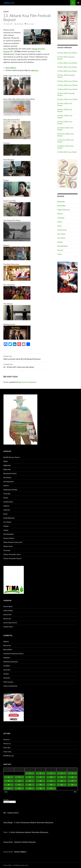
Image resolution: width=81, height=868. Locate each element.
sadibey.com (9, 3)
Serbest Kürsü (8, 627)
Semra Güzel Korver (10, 623)
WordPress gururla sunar (21, 865)
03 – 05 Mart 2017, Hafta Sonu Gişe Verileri (27, 366)
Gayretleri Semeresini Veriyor (13, 654)
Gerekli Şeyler (62, 230)
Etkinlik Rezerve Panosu (12, 457)
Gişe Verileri (62, 234)
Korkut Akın (8, 615)
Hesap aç (7, 739)
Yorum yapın (30, 24)
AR (5, 813)
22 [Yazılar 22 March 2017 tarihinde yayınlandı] (30, 785)
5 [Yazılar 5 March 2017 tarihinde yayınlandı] (72, 773)
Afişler (6, 461)
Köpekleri (7, 658)
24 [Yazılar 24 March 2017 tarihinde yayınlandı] (51, 785)
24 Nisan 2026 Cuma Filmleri (68, 99)
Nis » (76, 792)
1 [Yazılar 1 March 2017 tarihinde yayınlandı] (30, 773)
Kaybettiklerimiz (9, 518)
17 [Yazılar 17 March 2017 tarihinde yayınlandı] (51, 781)
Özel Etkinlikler (63, 246)
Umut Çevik (8, 842)
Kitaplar (60, 242)
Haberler (6, 12)
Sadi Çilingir (20, 24)
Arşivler (6, 800)
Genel (59, 226)
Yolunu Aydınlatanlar (10, 686)
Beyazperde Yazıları (10, 473)
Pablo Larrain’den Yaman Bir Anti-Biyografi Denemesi (27, 357)
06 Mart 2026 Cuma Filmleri (67, 53)
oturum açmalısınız (29, 382)
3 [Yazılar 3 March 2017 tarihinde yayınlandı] (51, 773)
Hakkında (7, 510)
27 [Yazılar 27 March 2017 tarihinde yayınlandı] (9, 788)
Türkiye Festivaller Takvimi (12, 558)
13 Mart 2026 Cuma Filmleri (67, 63)
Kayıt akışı (7, 748)
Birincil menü (78, 3)
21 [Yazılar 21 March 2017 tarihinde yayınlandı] (19, 785)
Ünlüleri (6, 674)
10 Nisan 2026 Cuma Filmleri (68, 85)
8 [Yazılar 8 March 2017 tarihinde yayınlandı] (30, 777)
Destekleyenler (9, 482)
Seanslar (60, 250)
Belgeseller (61, 202)
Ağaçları (6, 641)
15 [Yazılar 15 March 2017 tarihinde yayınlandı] (30, 781)
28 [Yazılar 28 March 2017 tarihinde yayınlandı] (19, 788)
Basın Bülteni (11, 68)
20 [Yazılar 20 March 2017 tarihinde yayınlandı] (9, 785)
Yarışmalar (7, 550)
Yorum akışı (7, 752)
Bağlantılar (7, 465)
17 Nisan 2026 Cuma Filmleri (68, 89)
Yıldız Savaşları (8, 682)
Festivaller (61, 218)
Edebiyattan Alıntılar (10, 490)
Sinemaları (7, 670)
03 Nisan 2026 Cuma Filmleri (68, 81)
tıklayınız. (35, 70)
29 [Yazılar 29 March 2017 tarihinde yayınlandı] (30, 788)
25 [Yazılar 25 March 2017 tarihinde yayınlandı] (62, 785)
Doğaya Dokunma (64, 210)
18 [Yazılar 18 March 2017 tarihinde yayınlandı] (62, 781)
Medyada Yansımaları (11, 662)
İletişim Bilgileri (20, 852)
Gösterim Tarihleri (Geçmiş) (25, 842)
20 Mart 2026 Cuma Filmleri (67, 67)
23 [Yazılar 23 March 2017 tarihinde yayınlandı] (40, 785)
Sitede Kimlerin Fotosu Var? (13, 542)
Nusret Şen (7, 619)
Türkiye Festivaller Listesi (12, 554)
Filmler (60, 222)
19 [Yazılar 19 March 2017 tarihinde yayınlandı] (72, 781)
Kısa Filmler (61, 238)
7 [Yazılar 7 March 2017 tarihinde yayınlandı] (19, 777)
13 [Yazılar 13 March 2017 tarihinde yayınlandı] (9, 781)
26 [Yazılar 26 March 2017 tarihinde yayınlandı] (72, 785)
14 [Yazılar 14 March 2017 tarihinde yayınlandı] (19, 781)
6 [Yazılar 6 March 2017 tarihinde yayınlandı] (9, 777)
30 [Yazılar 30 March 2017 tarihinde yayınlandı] (40, 788)
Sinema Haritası (9, 538)
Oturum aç (7, 743)
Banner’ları (7, 645)
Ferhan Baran (8, 606)
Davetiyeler (7, 477)
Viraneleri (7, 678)
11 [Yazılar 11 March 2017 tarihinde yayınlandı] (62, 777)
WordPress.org (8, 756)
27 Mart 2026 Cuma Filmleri (67, 71)
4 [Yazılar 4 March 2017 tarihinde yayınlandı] (62, 773)
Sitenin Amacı (8, 546)
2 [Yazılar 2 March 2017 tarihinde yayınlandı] (40, 773)
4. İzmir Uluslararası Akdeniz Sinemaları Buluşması (34, 822)
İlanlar (5, 514)
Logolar (6, 530)
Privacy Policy (7, 865)
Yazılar (60, 254)
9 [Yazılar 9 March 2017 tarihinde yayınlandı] (40, 777)
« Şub (6, 792)
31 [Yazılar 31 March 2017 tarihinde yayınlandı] (51, 788)
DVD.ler (60, 214)
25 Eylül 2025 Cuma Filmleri (67, 152)
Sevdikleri (7, 666)
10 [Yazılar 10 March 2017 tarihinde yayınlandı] (51, 777)
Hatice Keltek (8, 610)
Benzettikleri (62, 206)
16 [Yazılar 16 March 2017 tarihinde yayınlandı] (40, 781)
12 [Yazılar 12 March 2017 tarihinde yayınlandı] (72, 777)
